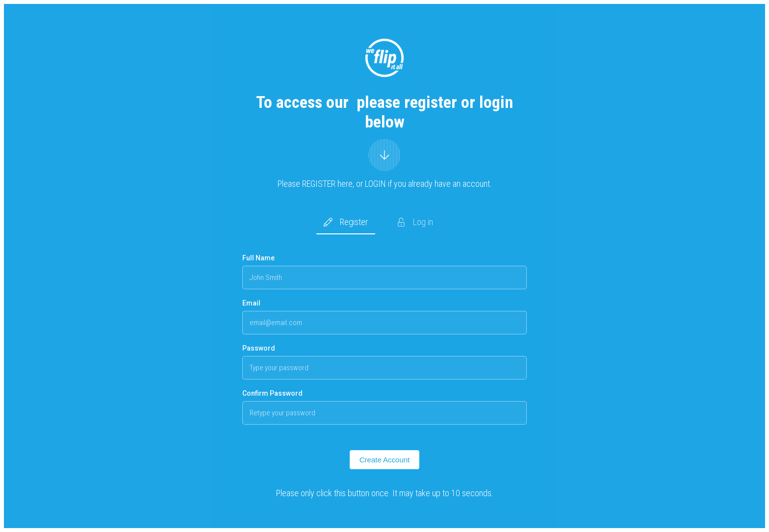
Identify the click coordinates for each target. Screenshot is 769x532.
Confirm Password (272, 393)
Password (259, 348)
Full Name (258, 258)
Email (251, 303)
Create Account (385, 460)
